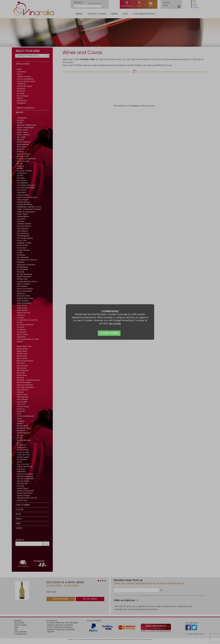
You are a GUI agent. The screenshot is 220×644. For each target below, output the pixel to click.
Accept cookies (109, 333)
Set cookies (115, 324)
